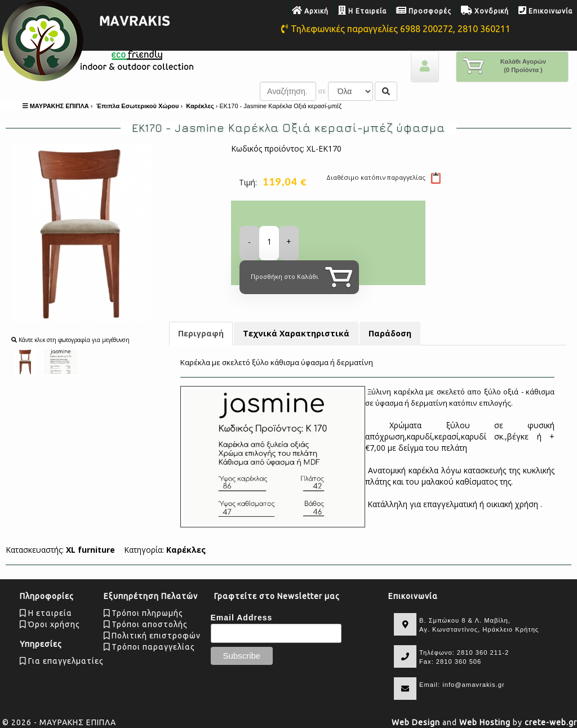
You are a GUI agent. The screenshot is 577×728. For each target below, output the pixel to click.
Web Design (416, 722)
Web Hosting (485, 722)
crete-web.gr (551, 722)
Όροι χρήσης (50, 624)
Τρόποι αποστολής (146, 624)
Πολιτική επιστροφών (152, 636)
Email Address (242, 618)
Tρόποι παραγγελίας (150, 647)
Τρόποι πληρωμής (144, 613)
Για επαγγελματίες (62, 661)
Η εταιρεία (46, 613)
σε (322, 91)
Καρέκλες (186, 550)
